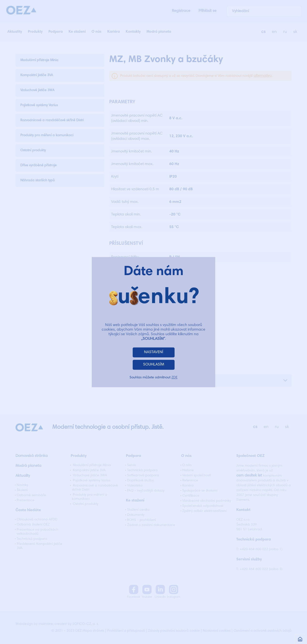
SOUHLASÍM (154, 365)
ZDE (174, 378)
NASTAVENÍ (154, 352)
